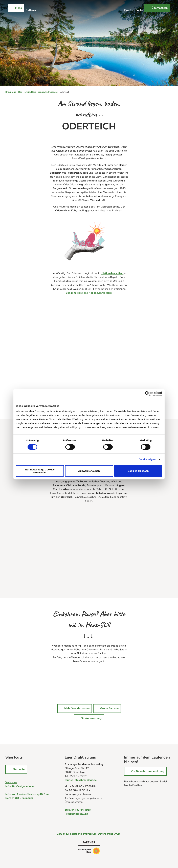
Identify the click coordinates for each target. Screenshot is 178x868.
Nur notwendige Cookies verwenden (40, 471)
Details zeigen (147, 459)
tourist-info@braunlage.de (81, 780)
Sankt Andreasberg (48, 92)
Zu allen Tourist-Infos (78, 810)
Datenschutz (105, 834)
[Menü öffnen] (16, 8)
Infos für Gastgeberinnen (20, 786)
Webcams (11, 782)
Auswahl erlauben (89, 471)
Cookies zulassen (138, 471)
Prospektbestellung (76, 814)
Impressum (90, 834)
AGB (117, 834)
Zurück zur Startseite (69, 834)
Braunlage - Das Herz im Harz (21, 92)
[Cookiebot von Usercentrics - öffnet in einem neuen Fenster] (147, 394)
